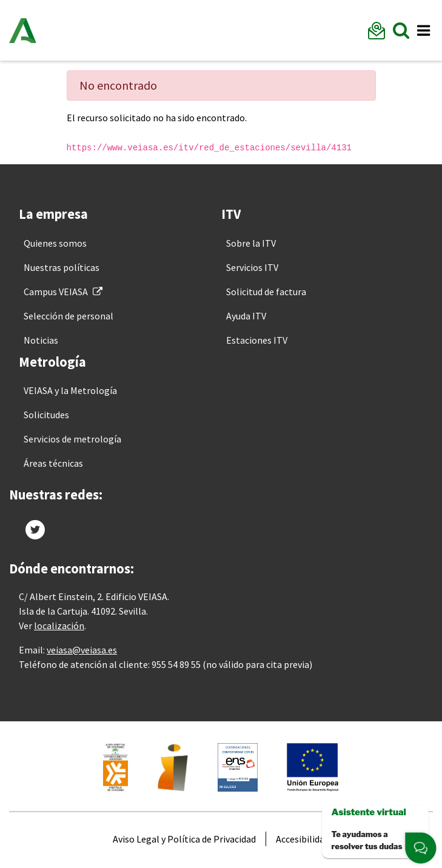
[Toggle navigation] (423, 31)
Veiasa (88, 30)
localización (59, 626)
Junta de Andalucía (23, 30)
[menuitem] (55, 243)
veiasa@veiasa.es (82, 650)
